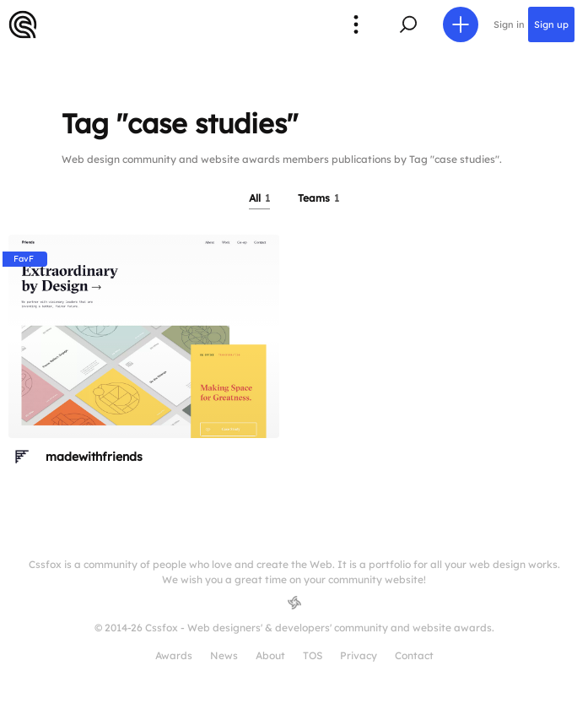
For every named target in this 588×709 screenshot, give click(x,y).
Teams (318, 198)
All (259, 198)
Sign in (509, 24)
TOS (313, 655)
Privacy (359, 655)
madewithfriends (94, 457)
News (224, 655)
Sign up (551, 24)
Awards (174, 655)
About (270, 655)
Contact (414, 655)
